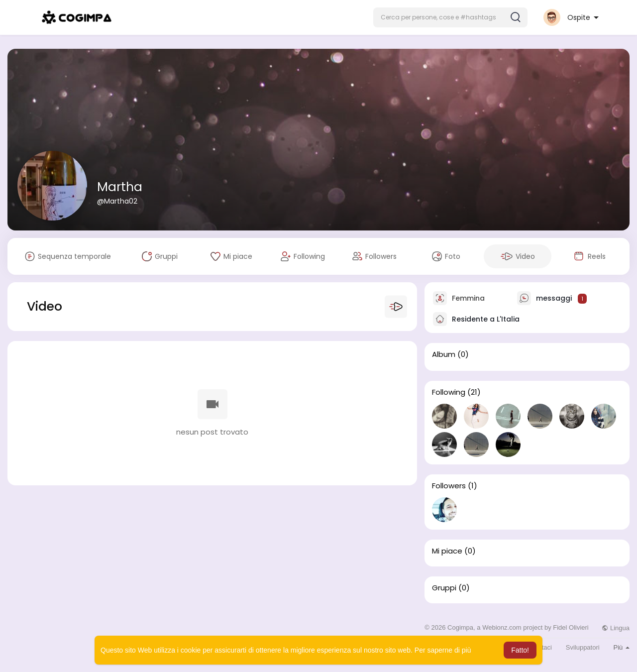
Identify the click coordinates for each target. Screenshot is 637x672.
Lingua (616, 628)
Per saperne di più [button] (443, 650)
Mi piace (447, 551)
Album (444, 354)
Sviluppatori (583, 647)
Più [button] (622, 647)
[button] (450, 17)
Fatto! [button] (520, 650)
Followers (449, 486)
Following (449, 392)
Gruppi (444, 588)
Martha (120, 187)
